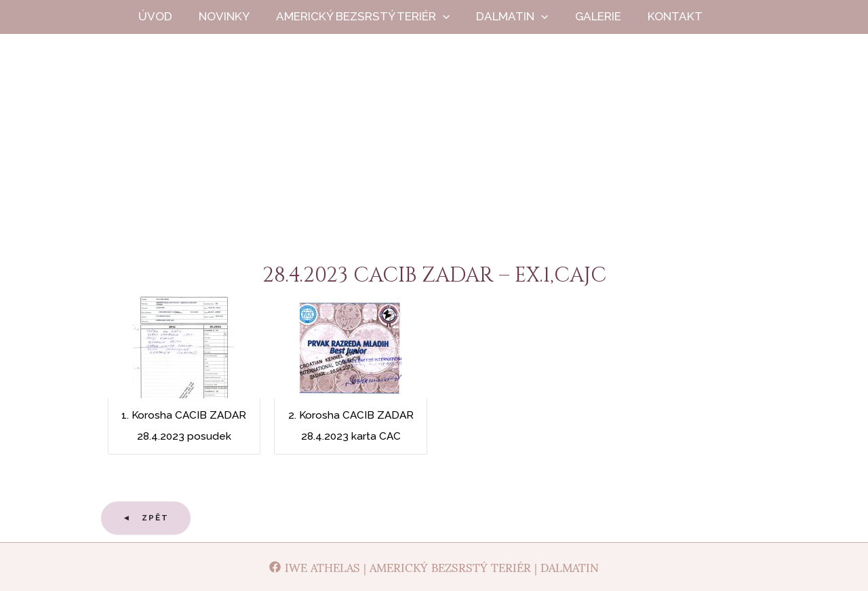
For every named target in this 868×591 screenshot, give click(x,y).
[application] (455, 17)
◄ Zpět (146, 518)
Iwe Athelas (434, 155)
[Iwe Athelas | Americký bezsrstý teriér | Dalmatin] (434, 567)
